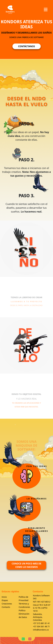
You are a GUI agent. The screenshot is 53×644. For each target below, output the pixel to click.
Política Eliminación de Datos (24, 614)
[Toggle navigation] (46, 10)
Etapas (5, 600)
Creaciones (7, 604)
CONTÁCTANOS (26, 46)
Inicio (4, 597)
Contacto (6, 607)
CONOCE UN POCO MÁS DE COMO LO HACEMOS (26, 565)
